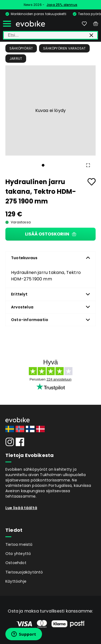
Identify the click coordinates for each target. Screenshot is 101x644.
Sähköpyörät (21, 48)
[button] (50, 110)
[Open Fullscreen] (88, 165)
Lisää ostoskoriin (51, 234)
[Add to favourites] (92, 182)
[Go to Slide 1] (43, 165)
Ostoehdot (16, 563)
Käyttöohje (16, 581)
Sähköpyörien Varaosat (64, 48)
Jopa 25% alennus (62, 5)
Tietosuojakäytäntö (24, 572)
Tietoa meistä (19, 544)
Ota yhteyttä (18, 554)
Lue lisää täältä (21, 508)
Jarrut (16, 59)
